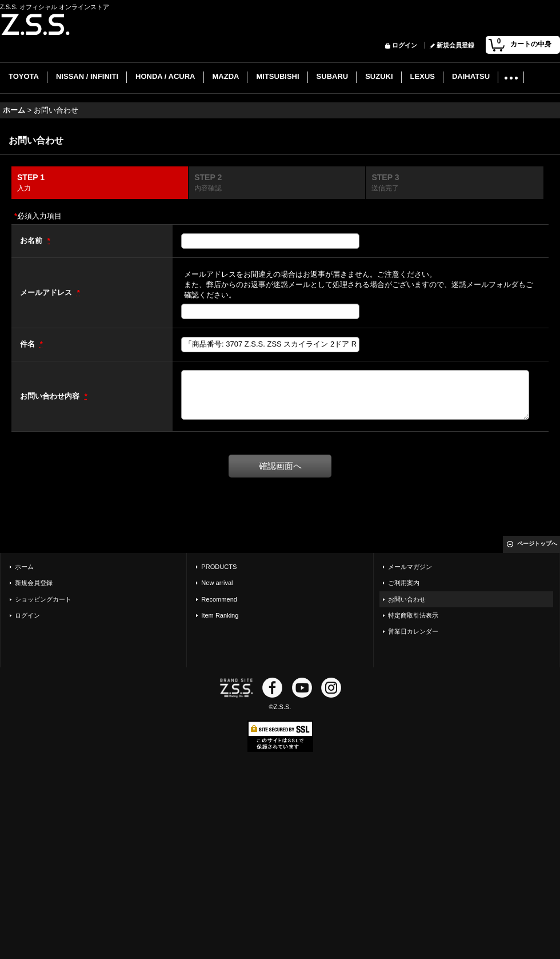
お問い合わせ (407, 599)
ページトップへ (537, 544)
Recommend (219, 599)
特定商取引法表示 (413, 615)
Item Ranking (220, 615)
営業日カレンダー (413, 631)
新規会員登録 (455, 45)
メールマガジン (410, 567)
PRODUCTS (219, 567)
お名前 (32, 240)
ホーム (24, 567)
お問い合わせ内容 (51, 396)
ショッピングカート (43, 599)
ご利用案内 (404, 583)
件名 (29, 344)
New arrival (217, 583)
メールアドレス (47, 293)
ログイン (405, 45)
